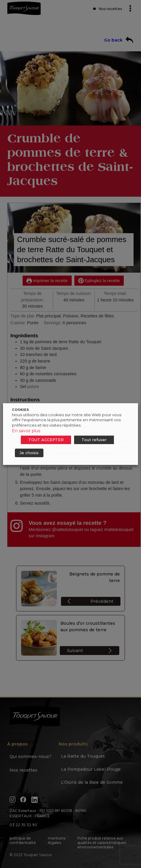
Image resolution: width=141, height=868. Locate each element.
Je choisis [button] (29, 453)
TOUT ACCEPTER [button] (46, 440)
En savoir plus (26, 431)
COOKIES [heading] (20, 410)
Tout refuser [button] (94, 440)
